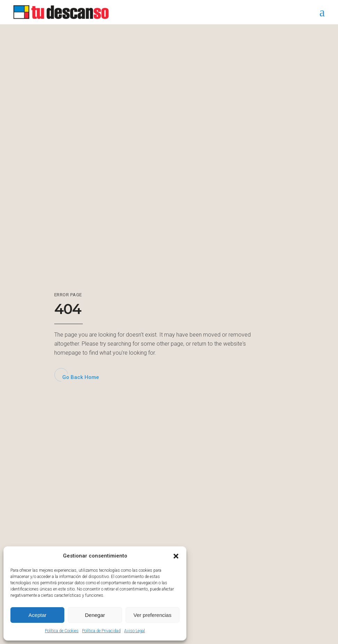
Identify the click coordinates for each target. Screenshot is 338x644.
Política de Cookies (62, 631)
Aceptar (38, 615)
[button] (176, 556)
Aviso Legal (135, 631)
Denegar (95, 615)
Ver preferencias (152, 615)
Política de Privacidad (101, 631)
